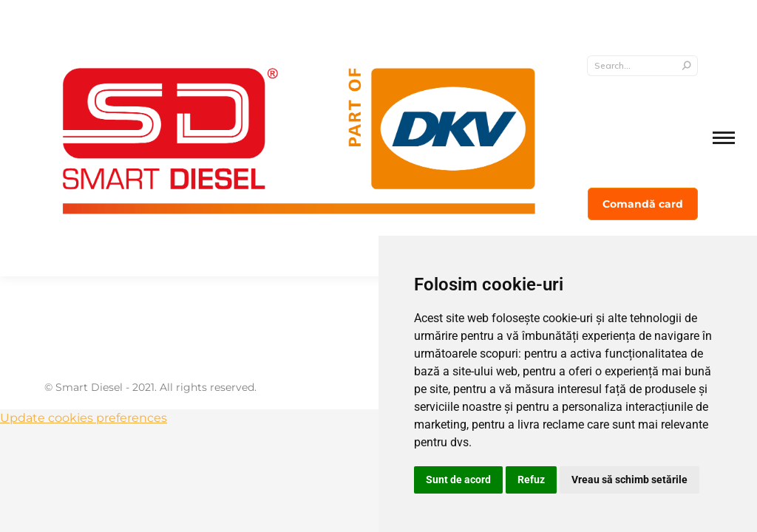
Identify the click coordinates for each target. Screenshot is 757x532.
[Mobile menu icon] (724, 138)
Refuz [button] (531, 480)
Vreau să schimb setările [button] (629, 480)
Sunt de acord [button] (458, 480)
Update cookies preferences (84, 418)
